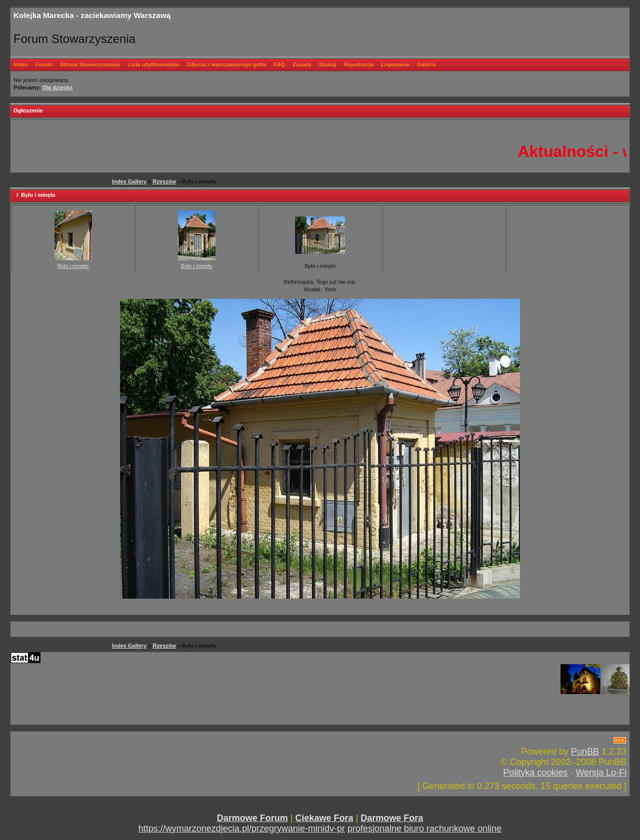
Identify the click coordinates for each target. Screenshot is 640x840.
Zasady (302, 64)
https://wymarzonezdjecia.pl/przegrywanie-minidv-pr (242, 829)
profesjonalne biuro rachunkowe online (424, 829)
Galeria (426, 64)
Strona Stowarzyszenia (90, 64)
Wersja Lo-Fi (601, 773)
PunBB (585, 752)
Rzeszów (164, 181)
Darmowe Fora (392, 818)
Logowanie (395, 64)
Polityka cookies (535, 773)
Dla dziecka (57, 87)
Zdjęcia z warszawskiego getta (226, 64)
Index (21, 64)
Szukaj (328, 64)
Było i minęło (73, 266)
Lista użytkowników (153, 64)
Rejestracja (359, 64)
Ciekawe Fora (324, 818)
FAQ (279, 64)
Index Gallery (129, 181)
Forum (44, 64)
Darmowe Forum (252, 818)
